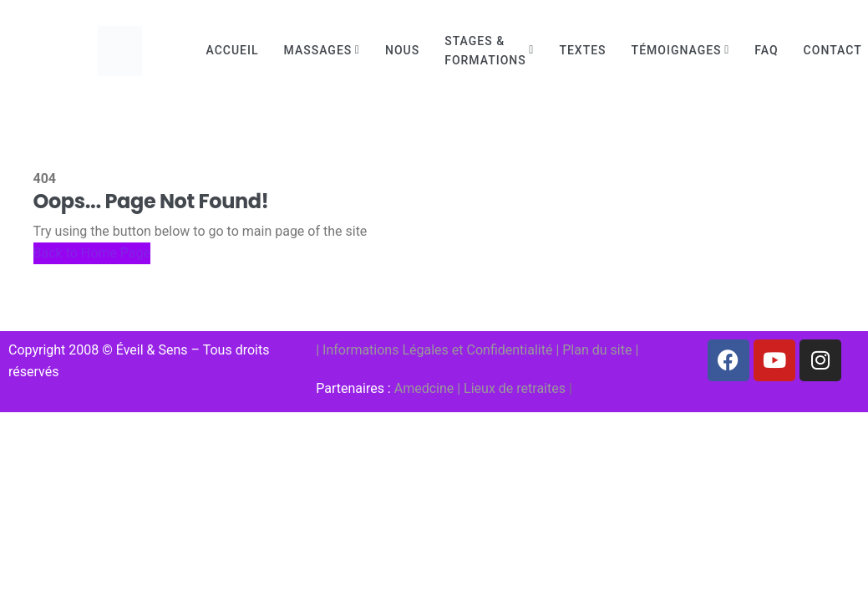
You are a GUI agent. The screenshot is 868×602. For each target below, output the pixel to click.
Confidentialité (510, 350)
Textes (582, 50)
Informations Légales (386, 350)
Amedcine (424, 388)
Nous (402, 50)
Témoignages (677, 50)
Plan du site (597, 350)
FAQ (766, 50)
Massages (318, 50)
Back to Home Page (92, 253)
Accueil (233, 50)
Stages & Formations (485, 51)
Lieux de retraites (515, 388)
